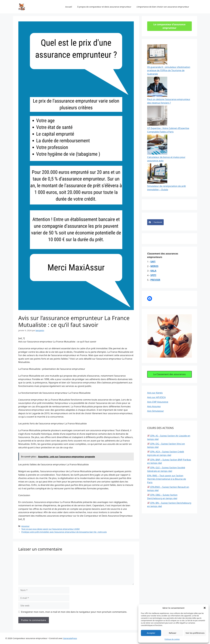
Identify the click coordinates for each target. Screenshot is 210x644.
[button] (205, 608)
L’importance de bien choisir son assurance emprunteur (163, 7)
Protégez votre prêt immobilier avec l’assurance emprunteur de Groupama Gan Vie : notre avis (64, 532)
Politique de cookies (172, 639)
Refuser (173, 633)
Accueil (69, 7)
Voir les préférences (195, 633)
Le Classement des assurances (169, 374)
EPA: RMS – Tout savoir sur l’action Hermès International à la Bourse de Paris (167, 479)
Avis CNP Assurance (158, 402)
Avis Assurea (154, 406)
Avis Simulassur (155, 411)
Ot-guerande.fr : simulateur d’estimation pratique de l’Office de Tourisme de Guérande (169, 70)
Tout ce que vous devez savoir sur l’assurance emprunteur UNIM (50, 529)
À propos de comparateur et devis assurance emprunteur (104, 7)
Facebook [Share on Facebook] (155, 222)
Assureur (26, 526)
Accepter (151, 633)
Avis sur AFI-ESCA (156, 397)
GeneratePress (70, 638)
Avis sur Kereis (155, 393)
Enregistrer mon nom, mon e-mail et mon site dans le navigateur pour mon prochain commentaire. (74, 612)
